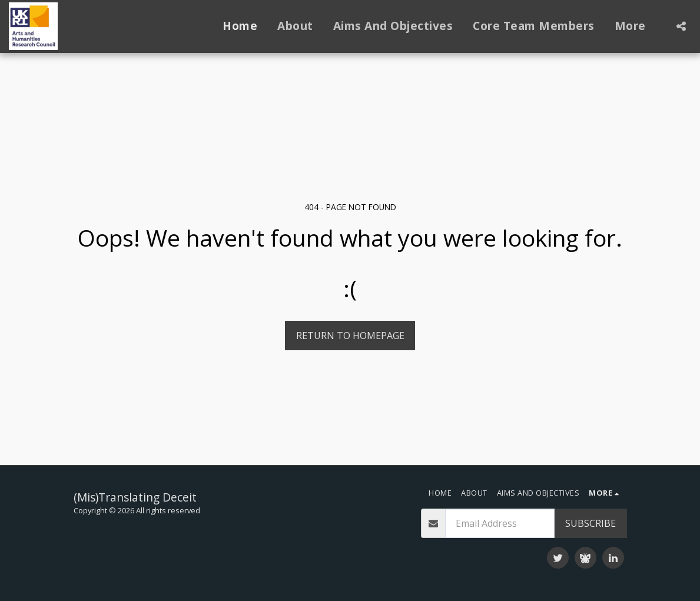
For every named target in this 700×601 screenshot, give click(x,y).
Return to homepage (350, 336)
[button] (681, 26)
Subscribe (590, 523)
